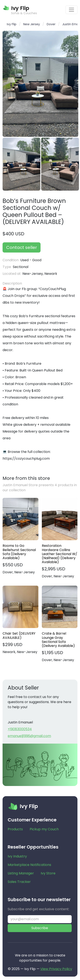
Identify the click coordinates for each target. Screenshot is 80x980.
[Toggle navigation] (71, 10)
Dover (51, 24)
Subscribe (40, 928)
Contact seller (22, 247)
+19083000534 (20, 729)
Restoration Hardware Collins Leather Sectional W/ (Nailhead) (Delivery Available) (60, 554)
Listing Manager (21, 873)
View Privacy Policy (56, 969)
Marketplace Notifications (29, 865)
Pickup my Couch (44, 829)
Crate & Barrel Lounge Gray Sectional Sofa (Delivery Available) (58, 640)
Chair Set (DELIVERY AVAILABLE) (19, 635)
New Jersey (32, 24)
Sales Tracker (19, 882)
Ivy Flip (12, 24)
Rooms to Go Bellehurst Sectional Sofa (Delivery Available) (19, 552)
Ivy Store (48, 873)
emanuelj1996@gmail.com (29, 736)
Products (15, 829)
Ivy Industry (17, 856)
